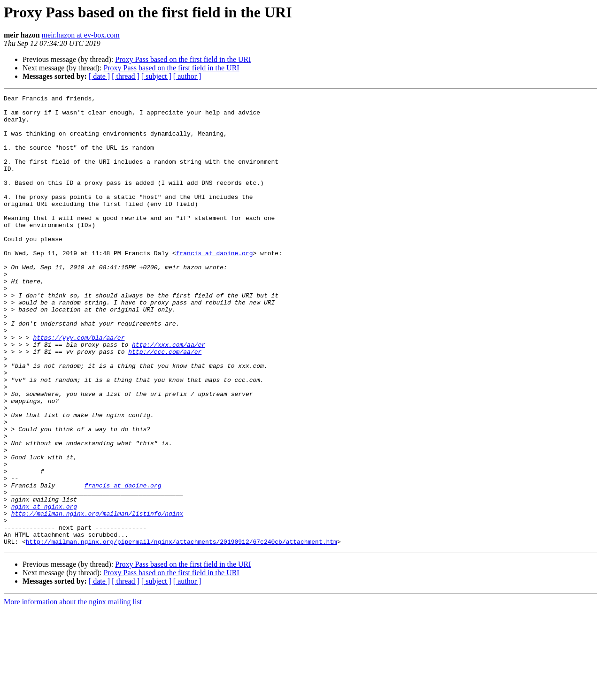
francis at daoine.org (215, 285)
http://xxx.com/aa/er (169, 395)
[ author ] (187, 76)
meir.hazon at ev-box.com (81, 35)
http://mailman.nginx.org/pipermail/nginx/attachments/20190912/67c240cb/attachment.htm (181, 632)
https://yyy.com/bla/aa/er (79, 387)
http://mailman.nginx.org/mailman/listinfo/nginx (97, 598)
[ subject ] (156, 76)
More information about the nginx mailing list (73, 692)
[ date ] (99, 76)
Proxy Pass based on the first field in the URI (183, 59)
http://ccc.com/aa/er (165, 403)
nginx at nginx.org (44, 589)
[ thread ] (126, 76)
